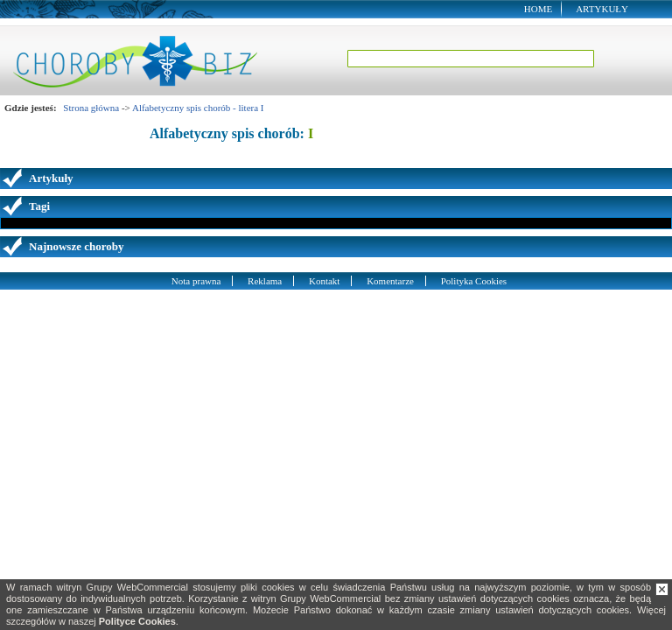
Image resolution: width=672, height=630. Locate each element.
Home (538, 9)
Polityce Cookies (137, 621)
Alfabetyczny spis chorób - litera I (198, 108)
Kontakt (324, 281)
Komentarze (390, 281)
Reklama (265, 281)
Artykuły (602, 9)
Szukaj (626, 59)
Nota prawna (196, 281)
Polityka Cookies (474, 281)
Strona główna (91, 108)
